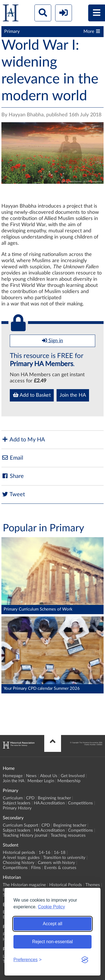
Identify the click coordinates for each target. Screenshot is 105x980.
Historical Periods (66, 885)
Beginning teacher (54, 798)
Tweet (13, 494)
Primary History (17, 808)
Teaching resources (68, 835)
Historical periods (19, 853)
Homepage (13, 776)
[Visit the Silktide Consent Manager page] (85, 960)
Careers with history (56, 863)
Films (36, 868)
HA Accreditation (49, 803)
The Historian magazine (24, 885)
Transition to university (64, 858)
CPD (30, 798)
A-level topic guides (21, 858)
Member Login (41, 781)
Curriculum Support (20, 825)
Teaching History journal (25, 835)
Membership (69, 781)
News (31, 776)
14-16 (45, 853)
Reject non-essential (53, 942)
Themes (93, 885)
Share (13, 476)
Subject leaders (17, 803)
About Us (49, 776)
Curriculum (13, 798)
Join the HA (73, 395)
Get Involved (73, 776)
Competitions (81, 803)
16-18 (60, 853)
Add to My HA (23, 440)
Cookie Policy (51, 907)
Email (12, 458)
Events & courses (60, 868)
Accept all (53, 924)
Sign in (53, 341)
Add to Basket (32, 395)
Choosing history (19, 863)
